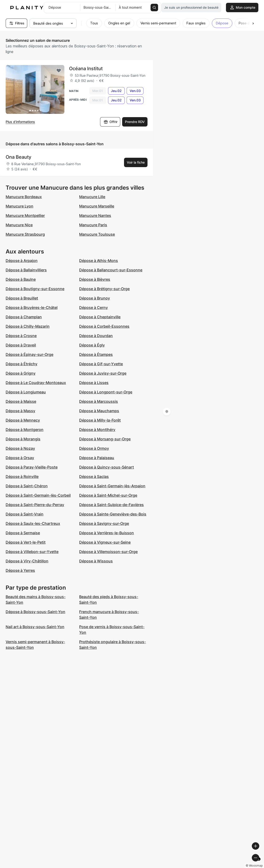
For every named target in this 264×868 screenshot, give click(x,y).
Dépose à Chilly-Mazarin (28, 326)
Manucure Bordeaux (24, 197)
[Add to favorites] (59, 71)
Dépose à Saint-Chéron (27, 486)
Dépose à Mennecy (23, 420)
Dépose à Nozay (20, 448)
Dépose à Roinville (22, 476)
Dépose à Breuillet (22, 298)
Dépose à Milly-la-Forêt (100, 420)
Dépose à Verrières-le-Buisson (107, 533)
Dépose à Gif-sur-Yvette (101, 364)
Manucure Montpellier (25, 215)
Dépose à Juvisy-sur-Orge (103, 373)
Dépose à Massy (20, 411)
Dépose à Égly (92, 345)
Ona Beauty (18, 157)
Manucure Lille (92, 197)
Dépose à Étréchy (21, 364)
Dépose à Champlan (24, 317)
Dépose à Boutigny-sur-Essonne (35, 289)
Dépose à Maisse (21, 401)
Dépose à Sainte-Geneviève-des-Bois (113, 514)
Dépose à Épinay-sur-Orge (29, 354)
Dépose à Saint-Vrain (25, 514)
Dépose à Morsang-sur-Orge (105, 439)
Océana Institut (86, 69)
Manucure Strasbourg (25, 234)
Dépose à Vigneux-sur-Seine (105, 542)
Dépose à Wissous (96, 561)
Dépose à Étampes (96, 354)
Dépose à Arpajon (22, 261)
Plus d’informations (20, 122)
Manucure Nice (19, 225)
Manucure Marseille (97, 206)
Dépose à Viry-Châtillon (27, 561)
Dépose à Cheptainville (100, 317)
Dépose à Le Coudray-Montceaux (36, 383)
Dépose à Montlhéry (97, 430)
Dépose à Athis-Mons (99, 261)
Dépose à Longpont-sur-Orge (106, 392)
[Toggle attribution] (259, 864)
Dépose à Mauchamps (99, 411)
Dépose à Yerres (20, 570)
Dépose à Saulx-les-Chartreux (33, 523)
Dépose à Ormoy (94, 448)
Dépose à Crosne (21, 336)
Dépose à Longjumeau (26, 392)
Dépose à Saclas (94, 476)
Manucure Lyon (19, 206)
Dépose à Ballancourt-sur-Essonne (111, 270)
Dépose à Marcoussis (99, 401)
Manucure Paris (93, 225)
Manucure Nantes (95, 215)
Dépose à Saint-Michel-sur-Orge (108, 495)
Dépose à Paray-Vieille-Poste (32, 467)
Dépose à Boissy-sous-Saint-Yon (35, 612)
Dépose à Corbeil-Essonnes (104, 326)
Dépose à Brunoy (95, 298)
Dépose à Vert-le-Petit (26, 542)
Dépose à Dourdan (96, 336)
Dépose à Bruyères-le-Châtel (32, 307)
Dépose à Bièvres (95, 279)
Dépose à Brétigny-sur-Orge (104, 289)
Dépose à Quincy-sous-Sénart (107, 467)
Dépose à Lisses (94, 383)
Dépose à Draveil (21, 345)
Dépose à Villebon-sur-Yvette (32, 552)
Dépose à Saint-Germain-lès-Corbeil (38, 495)
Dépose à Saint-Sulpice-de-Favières (111, 505)
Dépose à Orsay (20, 458)
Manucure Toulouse (97, 234)
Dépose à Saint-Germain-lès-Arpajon (112, 486)
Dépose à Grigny (21, 373)
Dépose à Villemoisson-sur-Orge (108, 552)
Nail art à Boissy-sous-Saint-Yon (35, 627)
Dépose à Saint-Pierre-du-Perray (35, 505)
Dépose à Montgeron (25, 430)
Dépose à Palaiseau (97, 458)
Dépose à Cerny (93, 307)
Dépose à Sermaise (23, 533)
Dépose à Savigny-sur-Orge (104, 523)
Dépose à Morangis (23, 439)
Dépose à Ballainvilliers (26, 270)
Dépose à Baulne (21, 279)
